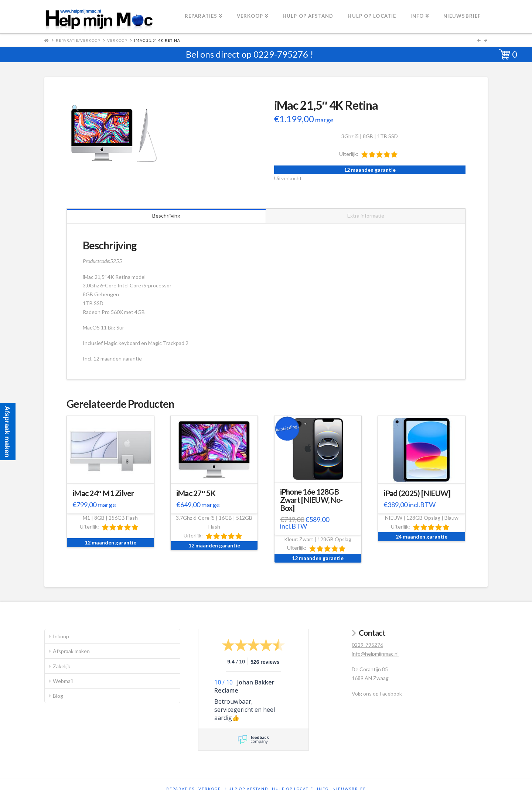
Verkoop (117, 40)
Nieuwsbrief (349, 789)
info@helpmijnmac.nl (375, 654)
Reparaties (180, 789)
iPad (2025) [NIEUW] (417, 493)
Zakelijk (62, 666)
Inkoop (61, 636)
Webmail (63, 681)
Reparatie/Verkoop (78, 40)
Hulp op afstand (246, 789)
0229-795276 (281, 54)
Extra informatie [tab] (366, 216)
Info (323, 789)
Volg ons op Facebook (377, 694)
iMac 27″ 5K (196, 493)
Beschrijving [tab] (166, 216)
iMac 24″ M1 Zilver (103, 493)
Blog (58, 696)
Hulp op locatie (293, 789)
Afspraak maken (71, 651)
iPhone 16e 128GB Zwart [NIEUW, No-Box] (311, 500)
